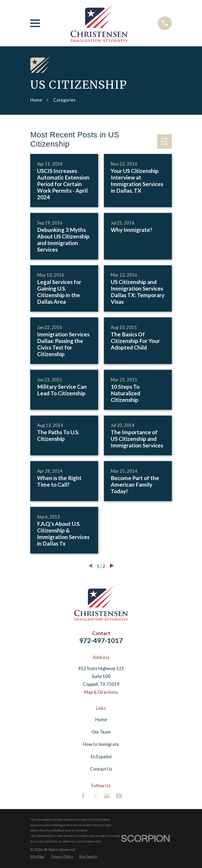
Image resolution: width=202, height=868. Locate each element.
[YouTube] (119, 796)
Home (101, 720)
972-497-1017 (101, 640)
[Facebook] (83, 796)
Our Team (101, 732)
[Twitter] (95, 796)
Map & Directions (101, 692)
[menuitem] (37, 856)
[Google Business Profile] (107, 796)
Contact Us (101, 769)
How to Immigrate (101, 744)
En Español (101, 757)
